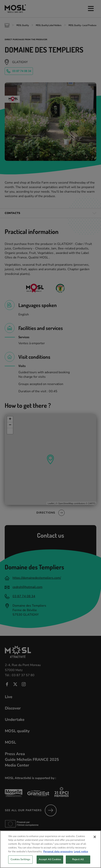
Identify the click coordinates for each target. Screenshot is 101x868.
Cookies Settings (20, 862)
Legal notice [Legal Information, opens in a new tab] (81, 854)
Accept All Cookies (50, 862)
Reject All (78, 862)
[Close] (95, 840)
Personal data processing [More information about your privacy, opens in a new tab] (58, 854)
